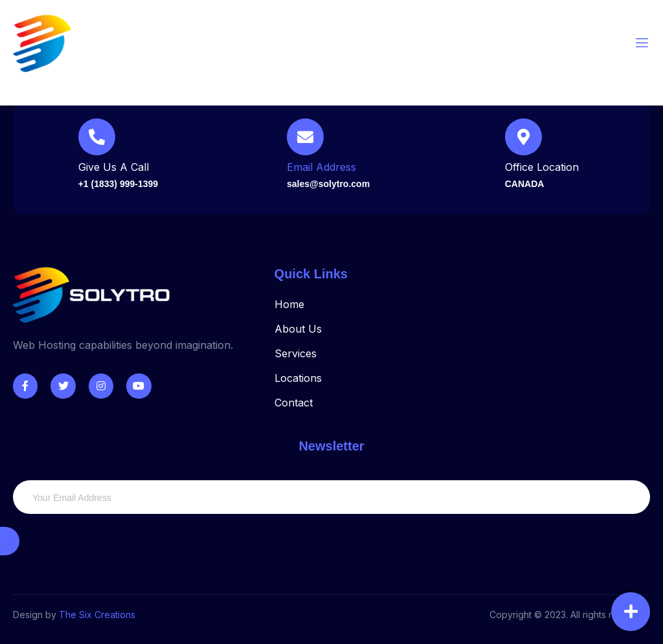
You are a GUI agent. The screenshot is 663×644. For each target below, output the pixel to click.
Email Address (321, 167)
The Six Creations (97, 615)
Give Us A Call (114, 167)
